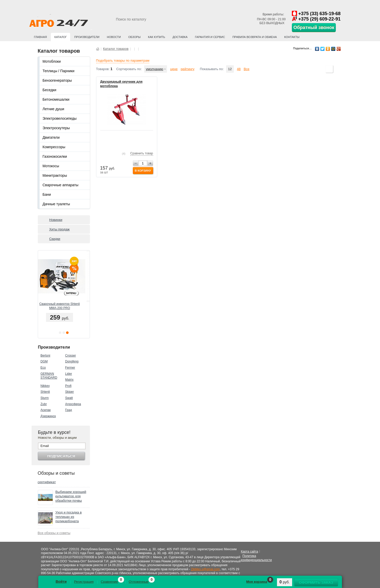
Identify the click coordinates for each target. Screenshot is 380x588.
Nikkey (45, 386)
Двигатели (51, 137)
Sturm (45, 398)
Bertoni (45, 356)
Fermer (70, 368)
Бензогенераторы (57, 80)
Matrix (69, 380)
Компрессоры (54, 147)
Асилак (46, 410)
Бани (47, 194)
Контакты (292, 37)
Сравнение (109, 582)
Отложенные (139, 582)
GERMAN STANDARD (49, 376)
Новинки (56, 220)
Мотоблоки (52, 61)
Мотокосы (51, 166)
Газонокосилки (55, 156)
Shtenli (45, 392)
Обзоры (134, 37)
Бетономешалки (56, 99)
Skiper (70, 392)
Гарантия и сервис (210, 37)
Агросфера (73, 404)
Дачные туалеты (56, 204)
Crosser (71, 356)
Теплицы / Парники (59, 71)
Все (246, 69)
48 (239, 69)
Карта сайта (250, 552)
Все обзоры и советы (54, 533)
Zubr (44, 404)
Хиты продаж (60, 229)
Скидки (55, 239)
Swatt (69, 398)
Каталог (61, 37)
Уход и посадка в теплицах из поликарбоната (69, 517)
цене (174, 69)
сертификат (47, 482)
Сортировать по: (129, 69)
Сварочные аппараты (61, 185)
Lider (69, 374)
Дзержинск (48, 416)
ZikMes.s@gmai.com (205, 569)
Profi (68, 386)
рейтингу (187, 69)
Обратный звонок (314, 27)
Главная (40, 37)
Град (69, 410)
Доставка (180, 37)
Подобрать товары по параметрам (123, 60)
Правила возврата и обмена (255, 37)
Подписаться (61, 456)
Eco (43, 368)
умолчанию (155, 69)
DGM (44, 361)
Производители (87, 37)
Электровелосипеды (60, 118)
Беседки (50, 90)
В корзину (143, 171)
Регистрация (84, 582)
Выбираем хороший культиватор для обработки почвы (71, 496)
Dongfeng (72, 361)
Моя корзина (257, 582)
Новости (114, 37)
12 (230, 69)
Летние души (53, 109)
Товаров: (103, 69)
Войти (61, 582)
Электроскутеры (56, 128)
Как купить (156, 37)
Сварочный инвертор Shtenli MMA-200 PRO (64, 306)
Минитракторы (55, 175)
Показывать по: (212, 69)
